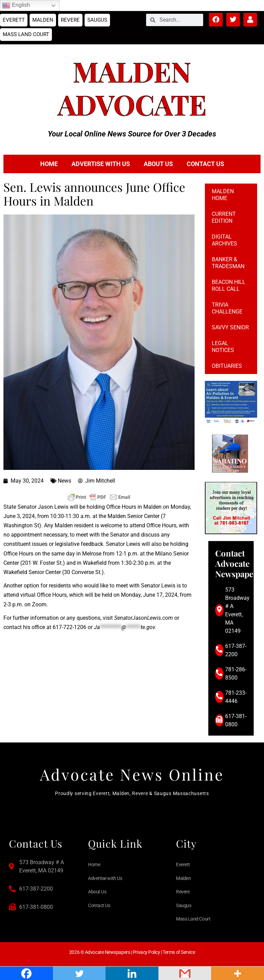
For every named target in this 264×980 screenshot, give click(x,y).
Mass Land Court (26, 34)
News (64, 481)
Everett (14, 20)
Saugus (97, 20)
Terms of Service (179, 952)
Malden (43, 20)
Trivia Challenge (227, 308)
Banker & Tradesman (228, 263)
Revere (70, 20)
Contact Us (205, 164)
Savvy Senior (230, 327)
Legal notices (223, 347)
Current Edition (224, 217)
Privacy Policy (146, 952)
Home (49, 164)
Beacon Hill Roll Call (229, 285)
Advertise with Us (101, 164)
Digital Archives (224, 240)
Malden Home (223, 195)
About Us (158, 164)
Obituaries (227, 366)
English (16, 5)
